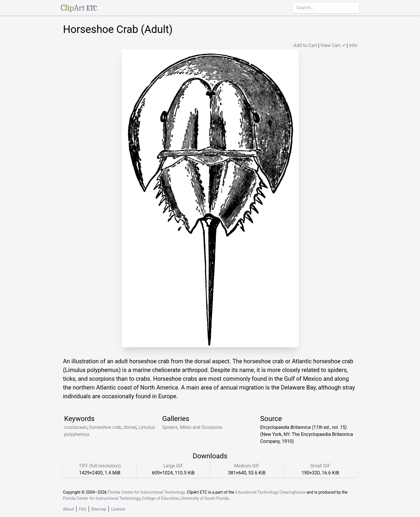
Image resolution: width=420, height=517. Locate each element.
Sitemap (99, 509)
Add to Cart (305, 45)
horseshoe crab (105, 427)
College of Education (161, 498)
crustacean (76, 427)
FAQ (82, 509)
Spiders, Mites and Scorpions (192, 427)
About (68, 509)
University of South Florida (205, 498)
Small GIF (320, 466)
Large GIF (173, 466)
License (118, 509)
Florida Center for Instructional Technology (146, 492)
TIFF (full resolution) (100, 466)
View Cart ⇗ (333, 45)
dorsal (130, 427)
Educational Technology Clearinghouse (271, 492)
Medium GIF (247, 466)
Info (353, 45)
